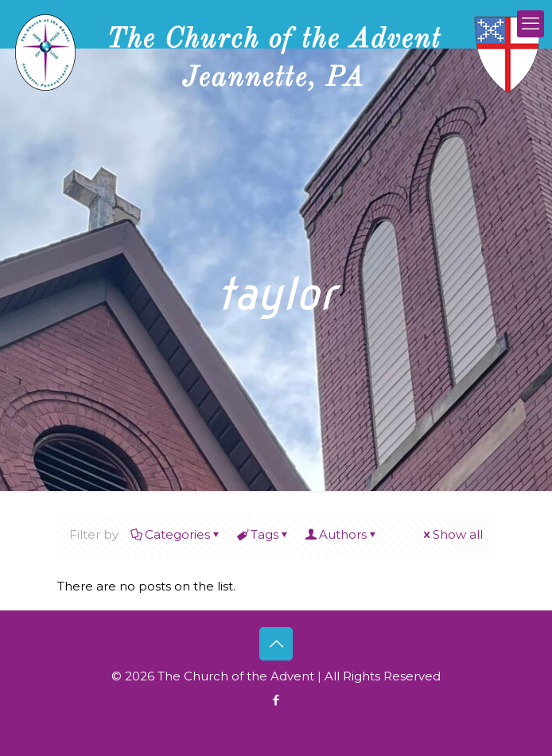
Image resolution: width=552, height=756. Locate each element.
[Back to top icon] (276, 644)
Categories (176, 534)
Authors (342, 534)
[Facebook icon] (276, 700)
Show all (452, 534)
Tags (263, 534)
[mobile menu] (531, 24)
